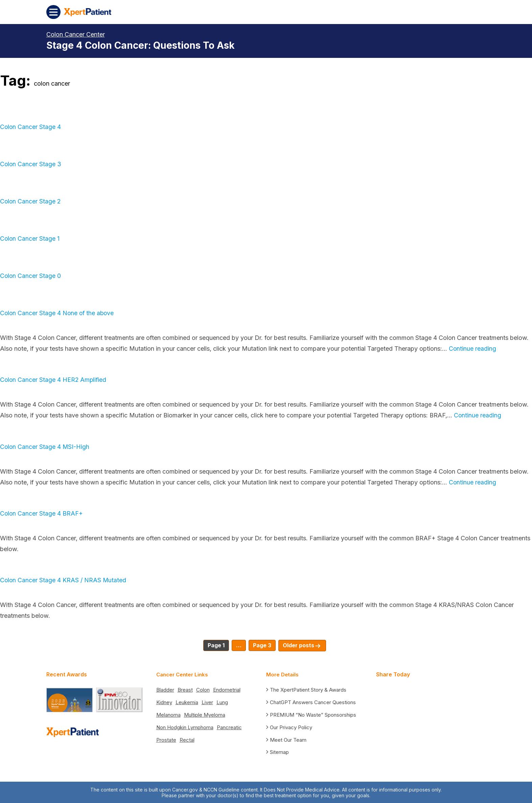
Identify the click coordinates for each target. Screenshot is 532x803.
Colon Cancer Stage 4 (31, 127)
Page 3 (262, 645)
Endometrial (227, 689)
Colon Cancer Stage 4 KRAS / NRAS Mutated (64, 580)
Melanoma (168, 714)
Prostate (166, 740)
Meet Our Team (288, 739)
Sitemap (279, 752)
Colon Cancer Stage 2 (31, 201)
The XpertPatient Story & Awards (308, 689)
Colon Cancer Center (76, 34)
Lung (222, 702)
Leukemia (187, 702)
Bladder (165, 689)
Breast (185, 689)
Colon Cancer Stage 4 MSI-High (45, 447)
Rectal (187, 740)
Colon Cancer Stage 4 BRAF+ (42, 513)
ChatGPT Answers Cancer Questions (313, 702)
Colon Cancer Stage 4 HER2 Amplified (54, 380)
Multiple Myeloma (205, 714)
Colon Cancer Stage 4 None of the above (58, 313)
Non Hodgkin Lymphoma (185, 727)
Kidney (164, 702)
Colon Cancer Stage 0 (31, 276)
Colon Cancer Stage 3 (31, 164)
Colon (203, 689)
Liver (207, 702)
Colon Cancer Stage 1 (30, 238)
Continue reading (473, 349)
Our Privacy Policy (291, 727)
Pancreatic (229, 727)
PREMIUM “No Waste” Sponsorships (313, 714)
